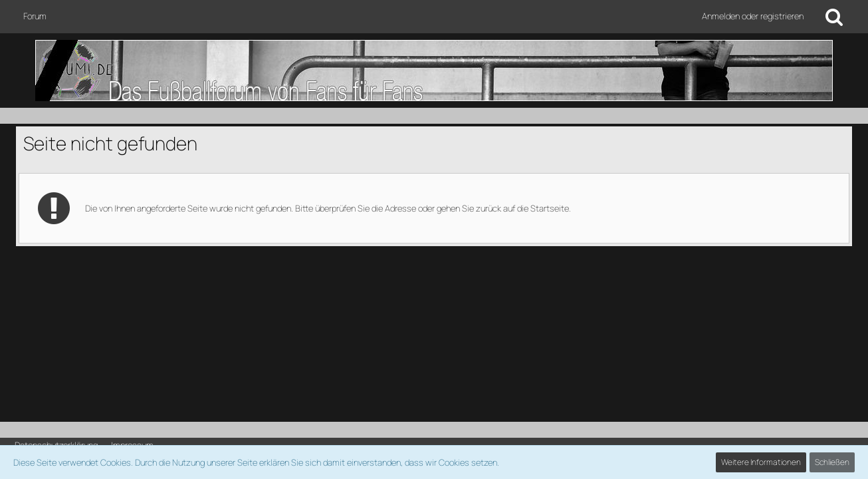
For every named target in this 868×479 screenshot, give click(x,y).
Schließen (832, 462)
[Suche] (834, 17)
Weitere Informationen (761, 462)
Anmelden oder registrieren (753, 16)
